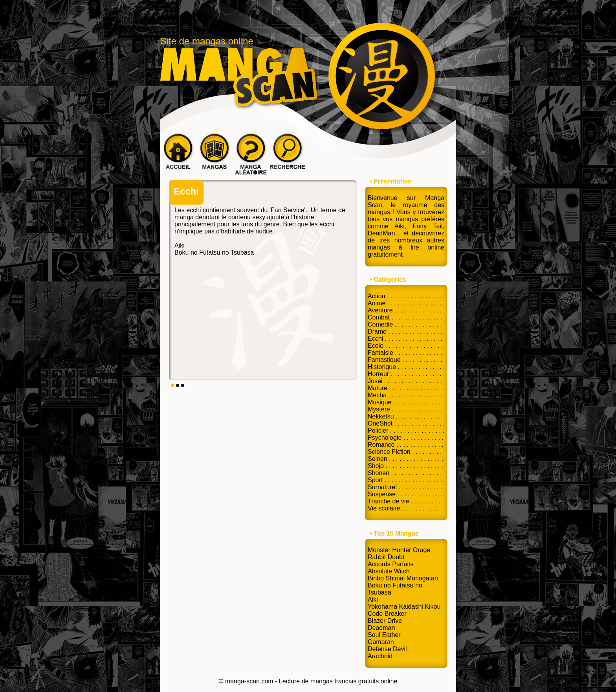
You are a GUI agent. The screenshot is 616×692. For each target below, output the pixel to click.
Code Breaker (387, 614)
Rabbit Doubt (386, 557)
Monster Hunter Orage (399, 550)
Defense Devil (387, 649)
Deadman (381, 628)
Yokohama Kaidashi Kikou (404, 607)
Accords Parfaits (390, 564)
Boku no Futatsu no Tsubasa (214, 252)
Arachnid (380, 656)
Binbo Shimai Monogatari (403, 578)
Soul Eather (384, 635)
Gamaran (381, 642)
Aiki (180, 245)
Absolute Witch (389, 571)
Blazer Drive (385, 621)
